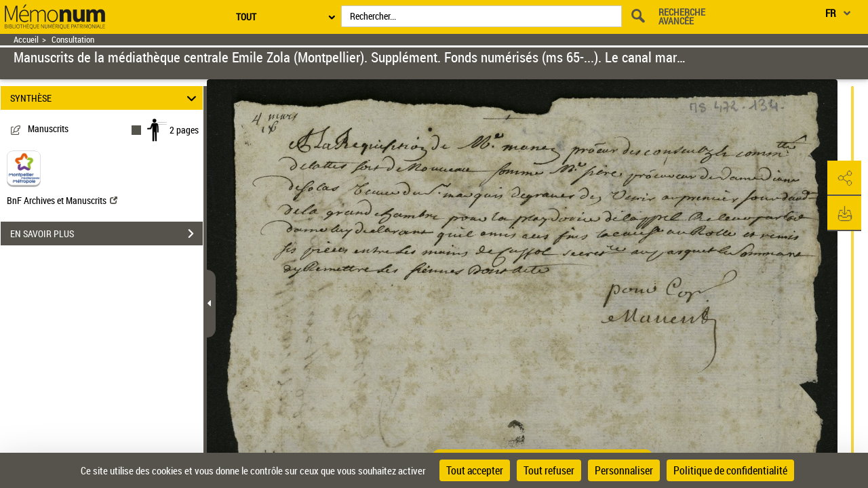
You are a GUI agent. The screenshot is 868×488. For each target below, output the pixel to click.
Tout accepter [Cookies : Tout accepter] (475, 470)
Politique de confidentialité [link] (730, 470)
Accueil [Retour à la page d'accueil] (26, 40)
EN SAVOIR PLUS (106, 234)
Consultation (73, 40)
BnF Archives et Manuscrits (62, 200)
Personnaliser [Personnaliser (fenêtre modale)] (624, 470)
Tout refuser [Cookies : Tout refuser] (549, 470)
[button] (844, 178)
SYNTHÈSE (105, 98)
